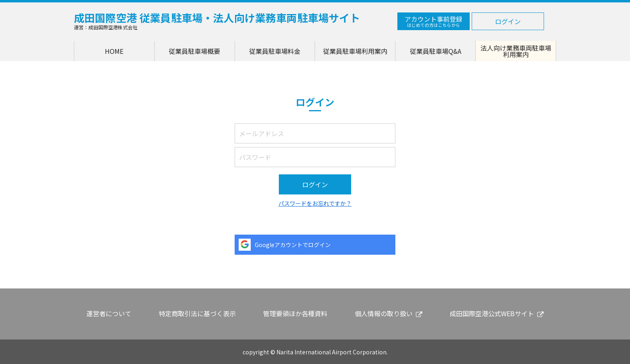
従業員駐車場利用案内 (355, 51)
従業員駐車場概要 (194, 51)
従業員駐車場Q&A (436, 51)
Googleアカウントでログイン (293, 245)
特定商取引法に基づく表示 (197, 313)
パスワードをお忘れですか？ (315, 203)
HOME (114, 51)
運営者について (109, 313)
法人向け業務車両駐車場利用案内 (516, 51)
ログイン (508, 21)
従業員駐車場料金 (275, 51)
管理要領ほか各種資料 (295, 313)
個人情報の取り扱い (384, 313)
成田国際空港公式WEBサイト (492, 313)
